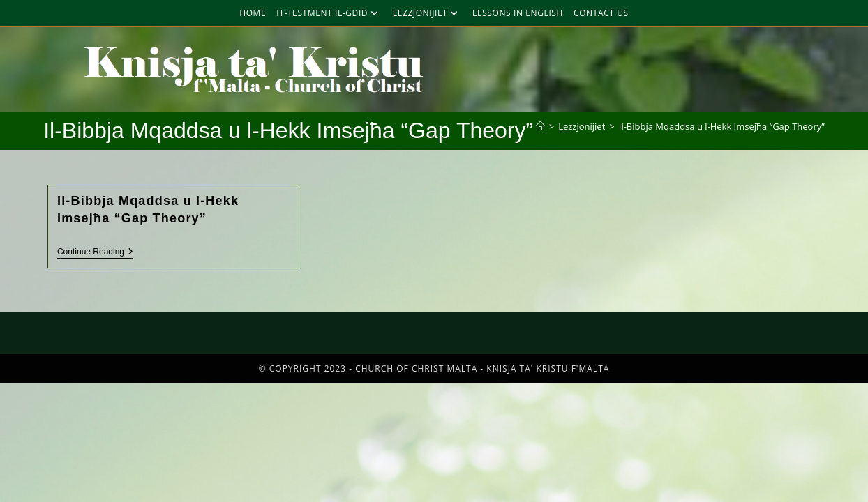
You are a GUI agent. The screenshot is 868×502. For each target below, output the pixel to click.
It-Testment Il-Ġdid (329, 13)
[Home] (540, 126)
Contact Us (601, 13)
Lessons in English (518, 13)
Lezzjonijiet (427, 13)
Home (253, 13)
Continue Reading (95, 252)
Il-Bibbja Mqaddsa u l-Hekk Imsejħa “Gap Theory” (722, 126)
